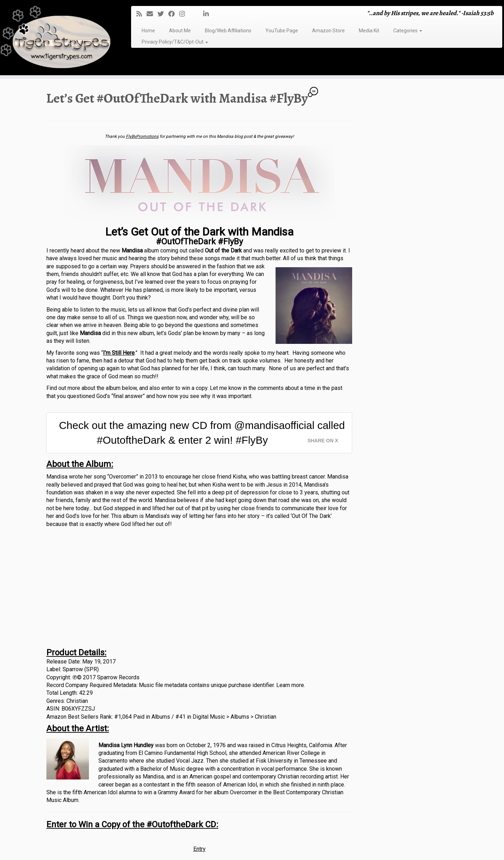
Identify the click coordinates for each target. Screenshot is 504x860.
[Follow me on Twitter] (163, 14)
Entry (199, 849)
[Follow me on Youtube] (196, 14)
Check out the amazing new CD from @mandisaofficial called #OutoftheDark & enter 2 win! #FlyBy (202, 433)
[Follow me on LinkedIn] (208, 14)
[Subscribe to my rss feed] (141, 14)
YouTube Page (282, 31)
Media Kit (369, 31)
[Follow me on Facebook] (174, 14)
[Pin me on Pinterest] (201, 14)
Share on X (323, 441)
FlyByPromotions (142, 136)
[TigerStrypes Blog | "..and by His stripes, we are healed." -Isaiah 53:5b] (58, 38)
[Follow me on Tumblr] (192, 14)
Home (148, 31)
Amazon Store (328, 31)
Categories (408, 31)
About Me (180, 31)
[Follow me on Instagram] (184, 14)
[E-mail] (152, 14)
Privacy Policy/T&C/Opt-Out (175, 42)
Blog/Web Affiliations (228, 31)
